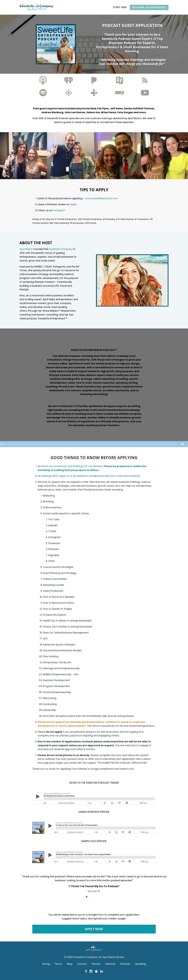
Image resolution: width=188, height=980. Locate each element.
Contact (82, 964)
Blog (70, 964)
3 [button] (94, 897)
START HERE (120, 7)
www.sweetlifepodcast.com (101, 198)
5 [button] (101, 897)
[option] (94, 882)
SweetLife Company (61, 249)
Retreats (110, 964)
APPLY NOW (94, 929)
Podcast (125, 964)
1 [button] (87, 897)
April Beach (26, 249)
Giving (46, 964)
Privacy (96, 964)
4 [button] (98, 897)
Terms (58, 964)
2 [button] (90, 897)
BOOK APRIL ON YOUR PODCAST (149, 7)
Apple (73, 204)
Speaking (141, 964)
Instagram (59, 210)
